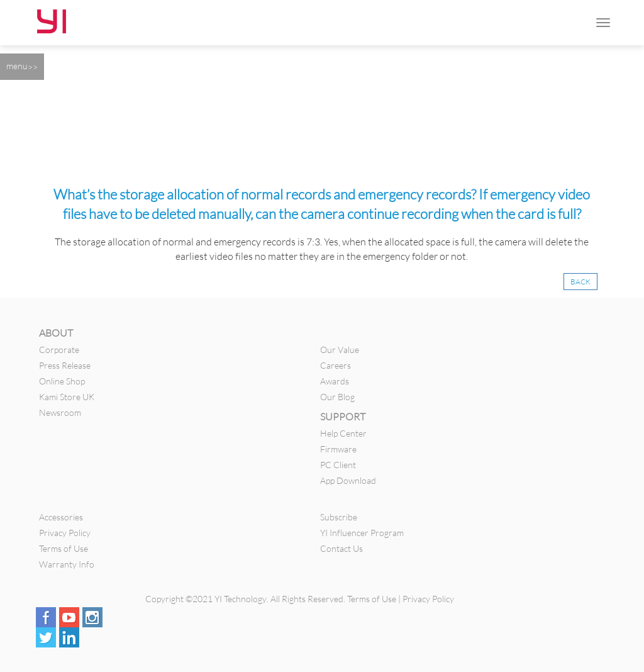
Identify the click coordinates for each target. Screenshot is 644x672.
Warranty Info (67, 564)
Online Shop (62, 381)
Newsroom (60, 412)
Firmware (338, 449)
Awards (335, 381)
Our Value (340, 350)
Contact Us (341, 548)
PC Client (338, 465)
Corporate (59, 350)
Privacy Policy (65, 533)
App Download (348, 480)
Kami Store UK (67, 397)
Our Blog (337, 397)
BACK (580, 282)
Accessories (61, 517)
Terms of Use (64, 548)
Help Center (343, 433)
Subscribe (339, 517)
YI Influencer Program (362, 533)
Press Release (65, 365)
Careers (336, 365)
